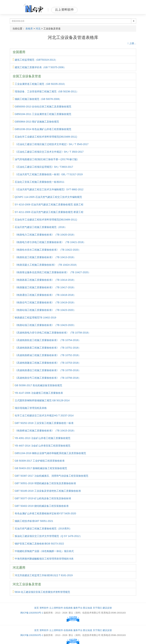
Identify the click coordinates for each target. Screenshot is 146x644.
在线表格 (68, 608)
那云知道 (88, 608)
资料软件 (44, 608)
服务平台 (78, 608)
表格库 (29, 29)
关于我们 (97, 608)
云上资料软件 (56, 608)
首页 (36, 608)
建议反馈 (107, 608)
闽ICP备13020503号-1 (32, 613)
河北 (38, 29)
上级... (132, 43)
